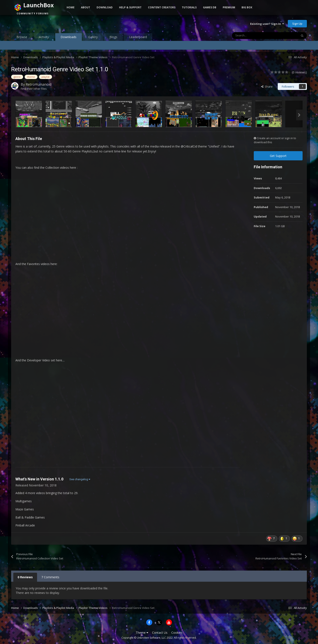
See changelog (80, 479)
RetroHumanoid (39, 84)
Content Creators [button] (162, 7)
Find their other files (34, 89)
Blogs (113, 37)
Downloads (69, 38)
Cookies (177, 633)
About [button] (86, 7)
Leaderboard (138, 37)
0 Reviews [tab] (25, 577)
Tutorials (189, 7)
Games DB (210, 7)
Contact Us (160, 633)
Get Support (278, 156)
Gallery (93, 37)
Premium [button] (229, 7)
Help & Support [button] (130, 7)
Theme (142, 633)
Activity (44, 37)
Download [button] (105, 7)
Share (267, 86)
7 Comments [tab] (50, 577)
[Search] (256, 36)
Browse (22, 37)
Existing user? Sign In (267, 24)
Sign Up (297, 24)
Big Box (247, 7)
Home (71, 7)
